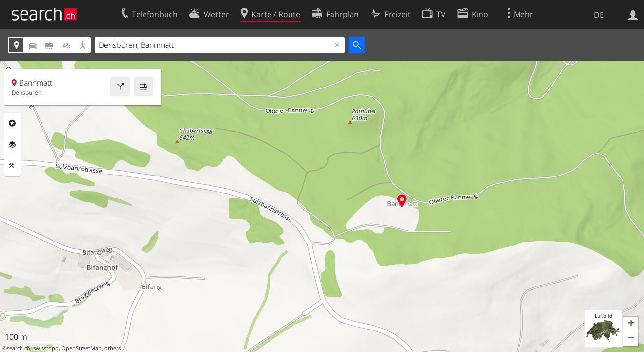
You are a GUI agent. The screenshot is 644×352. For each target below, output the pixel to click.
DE (599, 15)
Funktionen (12, 166)
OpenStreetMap (82, 348)
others (113, 348)
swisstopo (46, 348)
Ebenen (12, 145)
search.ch (19, 348)
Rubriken (12, 123)
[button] (631, 324)
